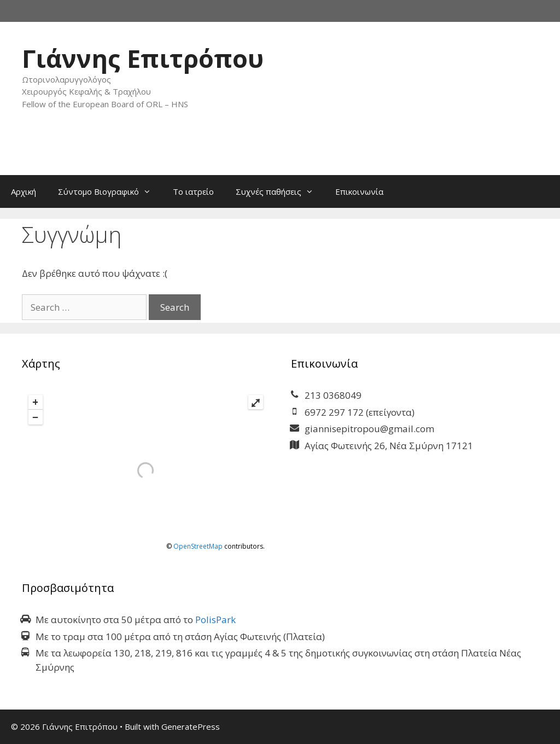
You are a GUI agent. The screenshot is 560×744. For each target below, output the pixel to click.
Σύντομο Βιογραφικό (110, 191)
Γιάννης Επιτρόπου (143, 58)
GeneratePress (191, 726)
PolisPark (215, 620)
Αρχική (24, 191)
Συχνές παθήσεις (280, 191)
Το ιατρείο (193, 191)
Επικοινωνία (359, 191)
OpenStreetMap (198, 546)
